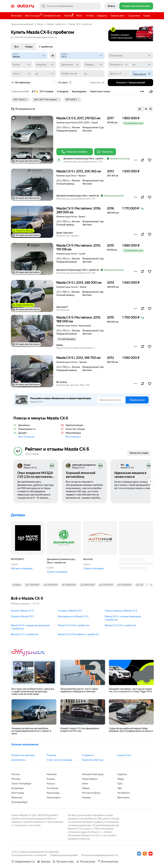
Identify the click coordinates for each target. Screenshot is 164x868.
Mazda (40, 24)
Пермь (86, 788)
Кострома (52, 788)
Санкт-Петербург (22, 784)
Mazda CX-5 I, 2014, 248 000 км (79, 283)
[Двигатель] (70, 65)
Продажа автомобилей (22, 24)
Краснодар (53, 793)
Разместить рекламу (23, 755)
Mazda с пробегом (56, 24)
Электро (68, 16)
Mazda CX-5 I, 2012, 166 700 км (78, 358)
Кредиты (102, 16)
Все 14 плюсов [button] (26, 437)
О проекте (88, 755)
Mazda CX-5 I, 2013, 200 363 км (79, 171)
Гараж (147, 16)
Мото (79, 16)
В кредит (17, 585)
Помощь (51, 755)
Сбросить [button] (97, 83)
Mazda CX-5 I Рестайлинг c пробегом (78, 634)
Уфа (119, 788)
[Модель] (82, 56)
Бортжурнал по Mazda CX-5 (73, 616)
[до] (142, 65)
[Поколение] (130, 56)
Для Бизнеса (19, 760)
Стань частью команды (60, 760)
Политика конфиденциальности (100, 855)
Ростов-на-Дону (91, 793)
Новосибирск (90, 779)
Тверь (121, 779)
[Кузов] (22, 65)
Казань (51, 779)
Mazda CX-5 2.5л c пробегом (120, 625)
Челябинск (124, 793)
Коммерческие (52, 16)
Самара (86, 797)
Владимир (17, 788)
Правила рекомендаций (64, 855)
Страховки (134, 16)
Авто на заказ (33, 15)
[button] (151, 91)
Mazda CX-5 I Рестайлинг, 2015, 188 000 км (79, 319)
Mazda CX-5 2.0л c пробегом (74, 625)
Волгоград (18, 793)
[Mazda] (29, 56)
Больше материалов (25, 744)
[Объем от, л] (119, 65)
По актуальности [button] (23, 109)
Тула (120, 784)
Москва (16, 779)
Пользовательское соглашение (29, 855)
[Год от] (22, 74)
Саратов (122, 774)
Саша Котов (124, 755)
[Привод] (94, 65)
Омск (85, 784)
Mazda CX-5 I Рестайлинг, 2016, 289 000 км (79, 210)
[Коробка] (45, 65)
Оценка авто (117, 16)
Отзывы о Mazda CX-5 (70, 611)
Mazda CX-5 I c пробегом (25, 634)
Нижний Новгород (93, 774)
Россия (16, 774)
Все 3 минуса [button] (73, 437)
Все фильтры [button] (20, 83)
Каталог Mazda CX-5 (22, 611)
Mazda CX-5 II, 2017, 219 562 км (78, 118)
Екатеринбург (20, 802)
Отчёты (90, 16)
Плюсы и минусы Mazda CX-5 (121, 611)
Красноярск (54, 797)
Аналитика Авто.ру (93, 760)
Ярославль (123, 797)
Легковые (16, 16)
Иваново (52, 774)
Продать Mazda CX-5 (22, 616)
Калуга (51, 784)
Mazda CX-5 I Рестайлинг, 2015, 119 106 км (79, 247)
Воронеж (17, 797)
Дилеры (18, 515)
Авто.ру (26, 6)
